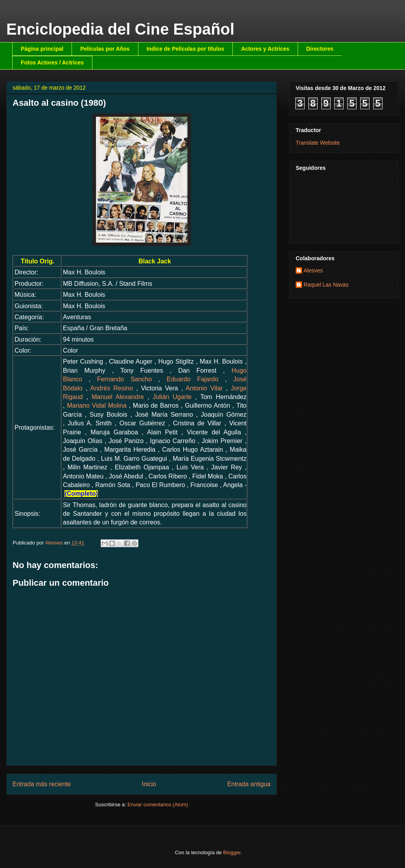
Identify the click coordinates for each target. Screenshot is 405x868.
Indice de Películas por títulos (186, 49)
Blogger (232, 852)
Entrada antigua (249, 784)
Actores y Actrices (265, 49)
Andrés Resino (112, 388)
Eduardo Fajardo (192, 379)
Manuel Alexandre (118, 397)
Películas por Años (105, 49)
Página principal (42, 49)
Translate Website (318, 143)
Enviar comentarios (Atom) (158, 805)
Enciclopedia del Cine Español (120, 29)
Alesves (313, 270)
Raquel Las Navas (326, 285)
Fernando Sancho (124, 379)
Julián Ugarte (172, 397)
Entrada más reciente (42, 784)
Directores (320, 49)
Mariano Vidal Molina (97, 405)
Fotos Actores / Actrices (52, 63)
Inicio (149, 784)
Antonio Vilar (204, 388)
